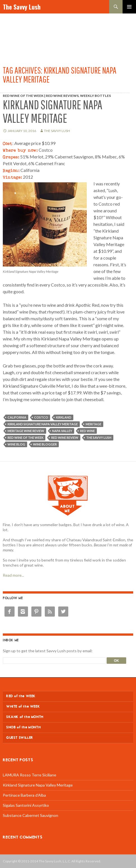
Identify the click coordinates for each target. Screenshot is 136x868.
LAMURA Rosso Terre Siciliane (30, 775)
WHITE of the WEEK (23, 707)
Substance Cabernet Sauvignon (31, 815)
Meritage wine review (26, 431)
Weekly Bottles (95, 96)
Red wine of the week (25, 438)
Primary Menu (129, 7)
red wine (87, 431)
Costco (41, 417)
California (17, 417)
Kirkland (64, 417)
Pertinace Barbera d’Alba (24, 795)
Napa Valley (62, 431)
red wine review (65, 438)
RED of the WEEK (21, 696)
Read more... (13, 575)
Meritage (93, 424)
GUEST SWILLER (20, 738)
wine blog (16, 444)
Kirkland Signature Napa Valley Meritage (52, 111)
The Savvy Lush (22, 7)
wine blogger (45, 444)
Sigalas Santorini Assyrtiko (26, 805)
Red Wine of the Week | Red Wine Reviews (41, 96)
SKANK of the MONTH (25, 717)
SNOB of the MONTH (23, 727)
